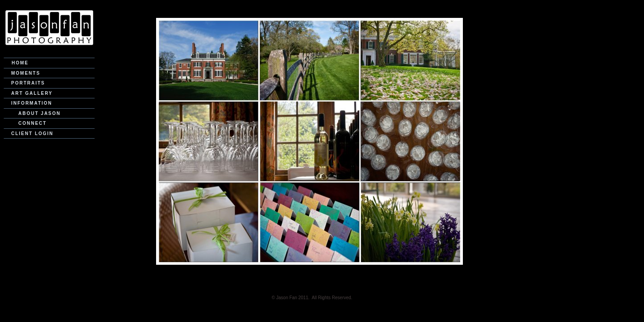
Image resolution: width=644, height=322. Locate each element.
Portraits (28, 83)
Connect (32, 123)
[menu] (49, 98)
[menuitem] (49, 63)
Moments (26, 73)
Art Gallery (32, 93)
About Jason (40, 113)
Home (20, 63)
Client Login (32, 133)
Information (32, 103)
